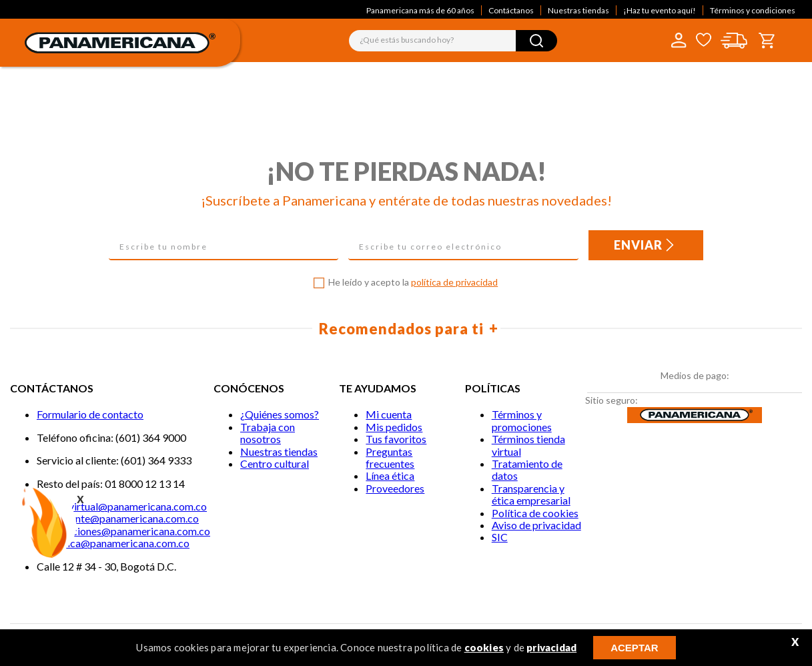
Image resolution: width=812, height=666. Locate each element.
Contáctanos (511, 10)
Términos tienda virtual (528, 445)
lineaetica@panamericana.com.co (113, 543)
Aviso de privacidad (536, 525)
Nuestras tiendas (578, 10)
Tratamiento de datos (527, 469)
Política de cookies (535, 513)
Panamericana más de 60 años (420, 10)
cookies (484, 647)
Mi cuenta (389, 414)
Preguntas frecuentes (390, 457)
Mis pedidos (394, 427)
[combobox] (453, 41)
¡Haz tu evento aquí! (660, 10)
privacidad (551, 647)
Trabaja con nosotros (268, 433)
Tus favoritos (396, 439)
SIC (500, 537)
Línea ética (390, 475)
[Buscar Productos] (536, 41)
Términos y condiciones (753, 10)
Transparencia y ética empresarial (531, 494)
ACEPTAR (634, 648)
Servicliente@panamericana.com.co (118, 518)
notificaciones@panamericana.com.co (123, 531)
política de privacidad (454, 282)
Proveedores (395, 488)
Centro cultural (275, 463)
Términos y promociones (522, 420)
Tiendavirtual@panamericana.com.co (122, 506)
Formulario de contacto (90, 414)
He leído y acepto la (413, 282)
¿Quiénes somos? (280, 414)
